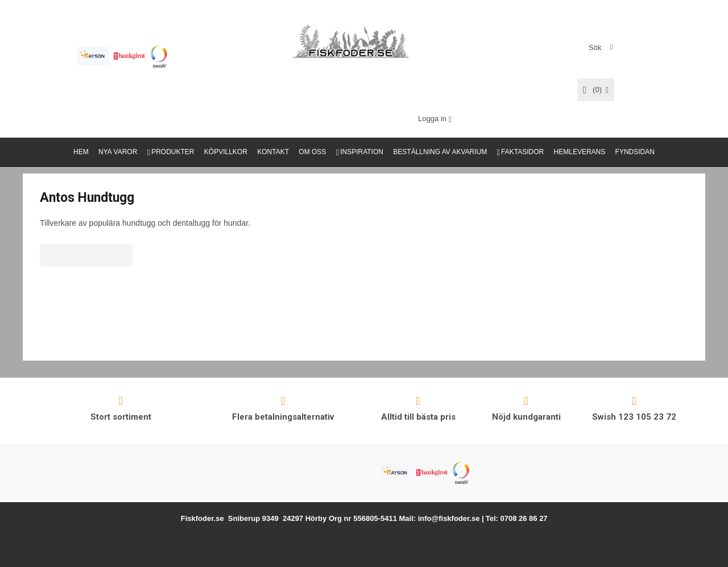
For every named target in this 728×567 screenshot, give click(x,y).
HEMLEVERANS (580, 152)
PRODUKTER (173, 152)
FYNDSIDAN (635, 152)
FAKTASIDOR (522, 152)
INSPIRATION (362, 152)
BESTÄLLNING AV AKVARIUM (440, 152)
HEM (81, 152)
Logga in (432, 119)
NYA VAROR (118, 152)
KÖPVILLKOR (226, 152)
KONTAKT (273, 152)
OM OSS (312, 152)
